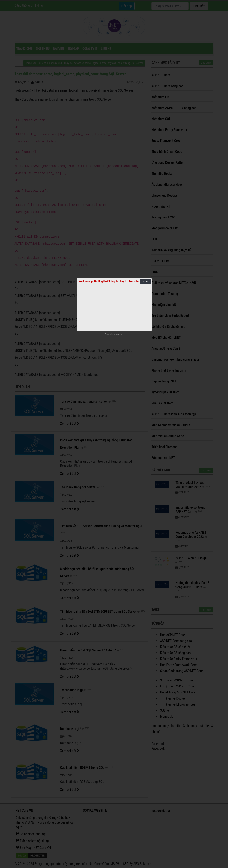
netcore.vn (118, 334)
